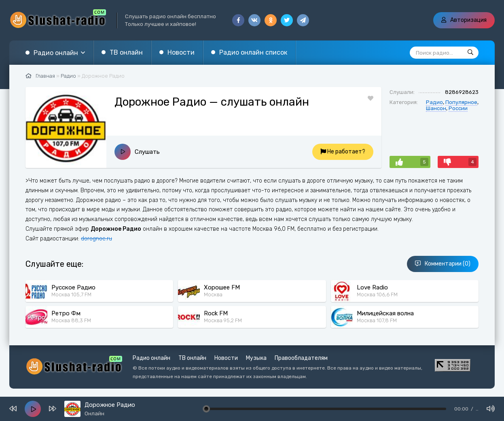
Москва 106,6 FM (377, 294)
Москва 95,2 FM (223, 320)
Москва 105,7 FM (71, 294)
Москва (213, 294)
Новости (181, 52)
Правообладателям (301, 358)
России (458, 108)
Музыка (256, 358)
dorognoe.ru (96, 239)
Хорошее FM (222, 287)
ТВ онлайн (126, 52)
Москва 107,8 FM (377, 320)
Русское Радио (73, 287)
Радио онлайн (56, 53)
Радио (434, 102)
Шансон (436, 108)
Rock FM (216, 313)
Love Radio (372, 287)
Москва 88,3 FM (71, 320)
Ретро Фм (66, 313)
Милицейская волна (385, 313)
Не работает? (343, 152)
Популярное (461, 102)
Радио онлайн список (253, 52)
